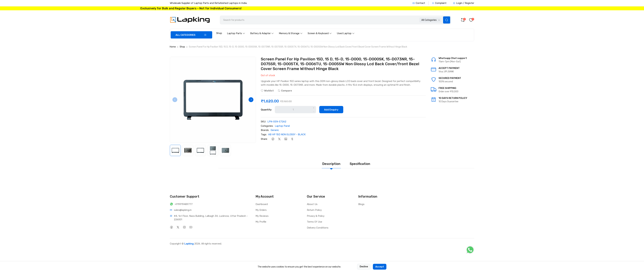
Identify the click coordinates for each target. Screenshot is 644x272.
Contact (419, 3)
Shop (219, 33)
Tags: (264, 134)
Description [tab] (331, 164)
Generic (275, 130)
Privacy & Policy (316, 216)
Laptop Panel (282, 126)
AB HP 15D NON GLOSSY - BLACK (287, 134)
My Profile (261, 222)
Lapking (189, 244)
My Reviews (262, 216)
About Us (312, 204)
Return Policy (314, 210)
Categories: (267, 126)
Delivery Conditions (318, 228)
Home (173, 47)
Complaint (439, 3)
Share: (264, 139)
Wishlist (267, 91)
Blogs (361, 204)
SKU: (263, 122)
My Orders (261, 210)
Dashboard (262, 204)
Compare (285, 91)
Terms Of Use (315, 222)
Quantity (266, 110)
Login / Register (464, 3)
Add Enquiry (331, 110)
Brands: (265, 130)
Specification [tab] (360, 164)
